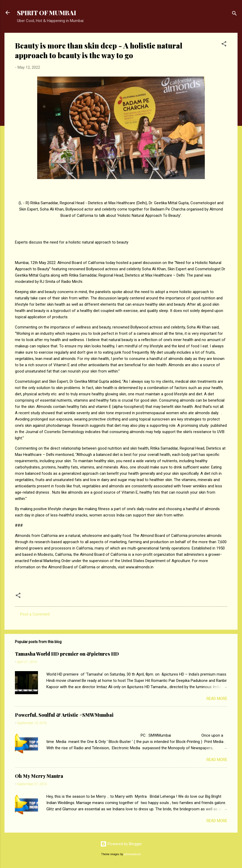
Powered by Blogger (121, 844)
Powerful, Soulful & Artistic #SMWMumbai (64, 715)
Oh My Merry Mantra (39, 776)
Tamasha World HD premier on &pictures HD (67, 654)
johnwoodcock (132, 854)
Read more (217, 699)
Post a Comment (35, 614)
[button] (224, 45)
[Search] (234, 14)
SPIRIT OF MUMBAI (47, 13)
